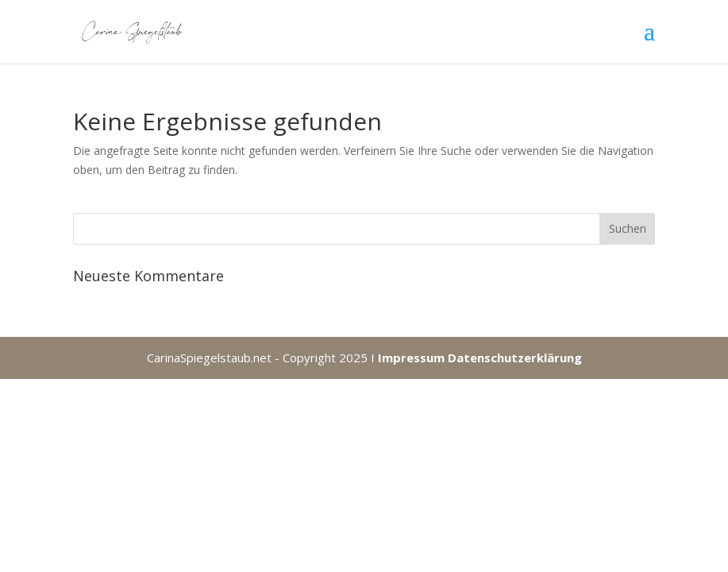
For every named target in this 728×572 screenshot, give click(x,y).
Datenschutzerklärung (515, 357)
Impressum (411, 357)
